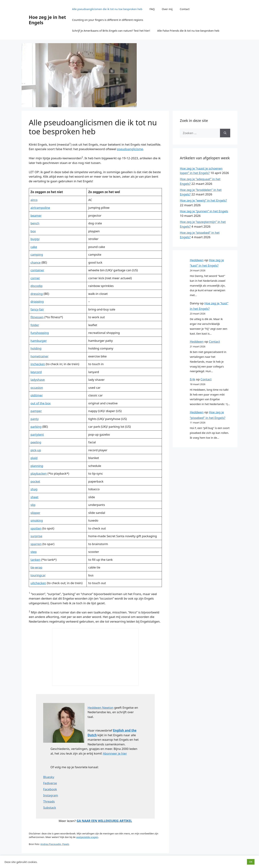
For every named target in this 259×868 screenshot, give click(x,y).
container (37, 270)
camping (37, 254)
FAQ (152, 9)
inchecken (38, 364)
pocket (35, 481)
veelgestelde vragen (87, 837)
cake (34, 247)
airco (34, 200)
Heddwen (197, 260)
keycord (36, 372)
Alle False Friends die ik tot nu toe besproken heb (188, 31)
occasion (37, 388)
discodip (37, 286)
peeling (36, 442)
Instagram (51, 795)
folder (35, 325)
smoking (37, 520)
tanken (36, 560)
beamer (36, 215)
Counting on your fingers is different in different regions (108, 20)
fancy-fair (37, 309)
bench (35, 223)
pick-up (36, 450)
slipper (35, 513)
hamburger (39, 341)
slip (33, 505)
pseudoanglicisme (130, 149)
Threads (49, 801)
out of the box (41, 403)
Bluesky (49, 777)
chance (36, 262)
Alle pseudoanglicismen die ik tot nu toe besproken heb (107, 9)
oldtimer (37, 395)
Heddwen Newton (100, 708)
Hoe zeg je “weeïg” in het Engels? (203, 200)
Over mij (167, 9)
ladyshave (38, 380)
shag (34, 489)
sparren (36, 544)
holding (36, 348)
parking (36, 427)
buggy (35, 239)
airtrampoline (40, 208)
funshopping (40, 333)
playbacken (39, 473)
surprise (36, 536)
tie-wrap (37, 567)
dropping (37, 301)
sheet (35, 497)
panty (35, 419)
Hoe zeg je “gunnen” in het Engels (204, 211)
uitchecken (38, 583)
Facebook (50, 789)
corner (35, 278)
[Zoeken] (225, 133)
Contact (185, 9)
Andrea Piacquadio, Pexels (55, 844)
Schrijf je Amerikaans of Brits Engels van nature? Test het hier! (111, 31)
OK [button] (251, 862)
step (34, 552)
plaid (34, 458)
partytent (37, 434)
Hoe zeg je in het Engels (47, 20)
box (33, 231)
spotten (36, 528)
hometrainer (40, 356)
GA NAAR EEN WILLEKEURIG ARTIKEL (104, 821)
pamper (36, 411)
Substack (50, 808)
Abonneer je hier (115, 753)
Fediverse (50, 783)
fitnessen (37, 317)
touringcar (38, 575)
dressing (37, 294)
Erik (192, 379)
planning (37, 466)
